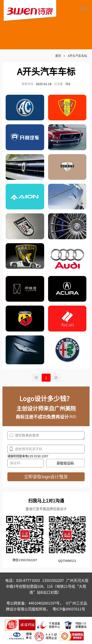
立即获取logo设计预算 (46, 477)
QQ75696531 (67, 561)
